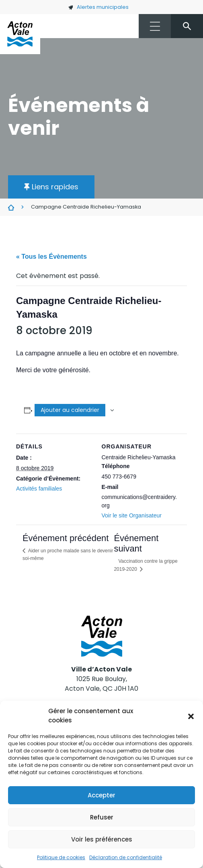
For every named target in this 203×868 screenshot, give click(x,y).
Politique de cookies (61, 857)
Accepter (101, 795)
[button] (191, 716)
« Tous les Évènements (51, 257)
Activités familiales (39, 489)
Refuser (102, 817)
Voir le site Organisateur (132, 515)
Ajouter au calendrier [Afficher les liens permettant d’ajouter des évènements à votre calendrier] (70, 410)
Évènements (11, 207)
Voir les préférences (102, 839)
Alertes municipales (98, 7)
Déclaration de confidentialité (126, 857)
